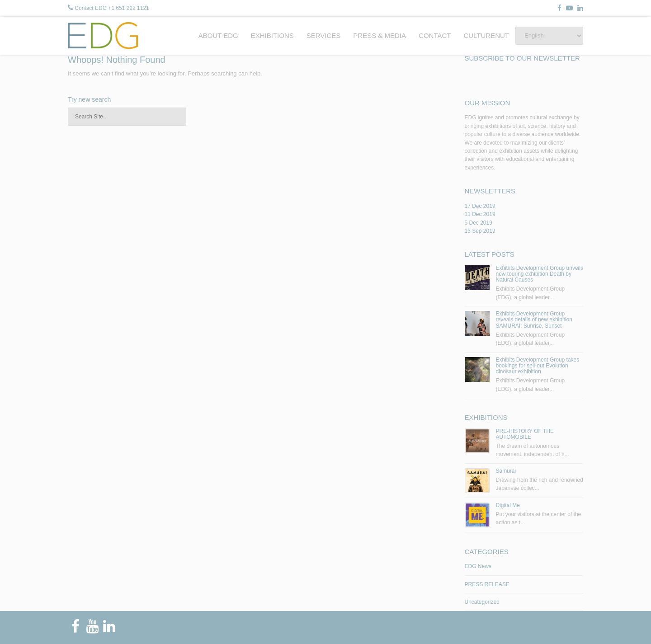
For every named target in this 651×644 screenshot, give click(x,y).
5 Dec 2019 (479, 223)
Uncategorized (482, 602)
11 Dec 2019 (480, 214)
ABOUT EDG (218, 35)
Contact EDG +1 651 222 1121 (112, 8)
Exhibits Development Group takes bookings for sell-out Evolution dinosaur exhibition (538, 366)
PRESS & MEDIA (380, 35)
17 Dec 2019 (480, 206)
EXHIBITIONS (272, 35)
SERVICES (324, 35)
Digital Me (508, 505)
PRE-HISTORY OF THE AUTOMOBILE (525, 434)
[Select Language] (549, 36)
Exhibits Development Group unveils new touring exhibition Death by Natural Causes (540, 274)
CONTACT (435, 35)
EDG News (478, 566)
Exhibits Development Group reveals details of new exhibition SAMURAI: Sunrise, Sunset (534, 320)
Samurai (506, 471)
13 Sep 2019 (480, 231)
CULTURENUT (486, 35)
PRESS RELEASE (487, 584)
